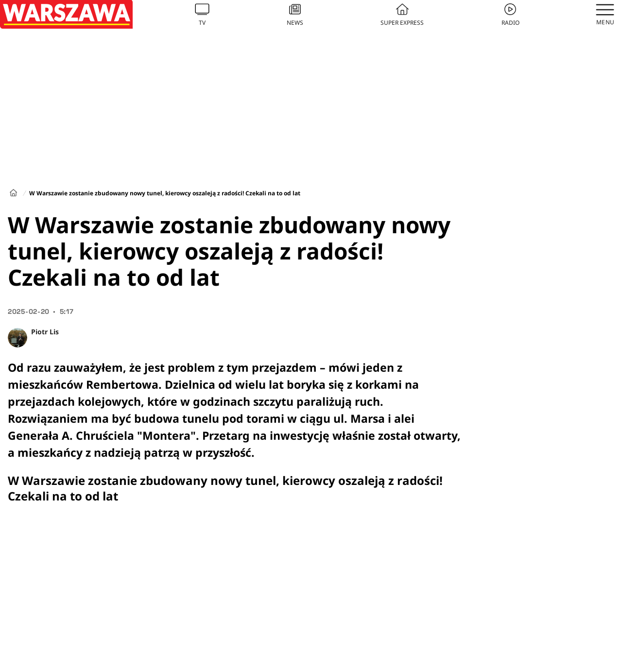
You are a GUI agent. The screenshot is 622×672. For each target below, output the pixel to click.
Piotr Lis (45, 332)
